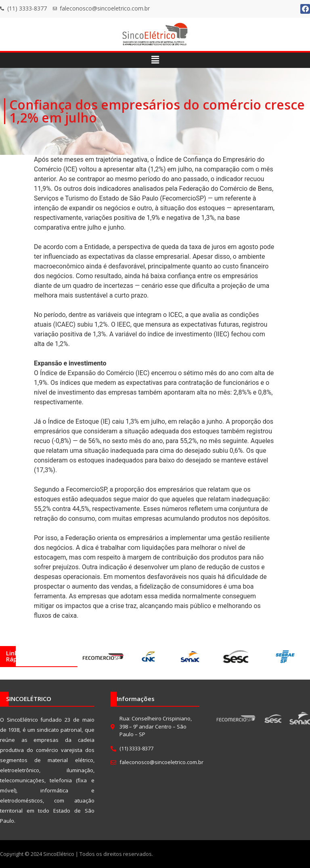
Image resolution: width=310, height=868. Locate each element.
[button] (155, 60)
